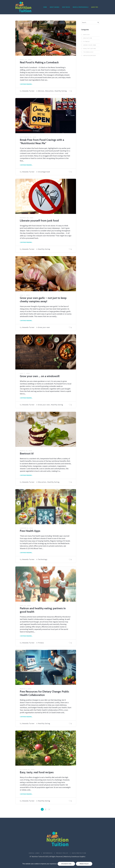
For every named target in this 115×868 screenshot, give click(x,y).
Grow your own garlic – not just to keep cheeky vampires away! (43, 300)
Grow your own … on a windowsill (40, 376)
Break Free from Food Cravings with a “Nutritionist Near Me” (42, 142)
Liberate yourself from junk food (39, 221)
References (48, 853)
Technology (43, 559)
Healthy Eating (61, 91)
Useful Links (34, 853)
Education (49, 91)
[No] (113, 864)
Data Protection (79, 853)
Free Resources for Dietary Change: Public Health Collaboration (45, 693)
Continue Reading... (26, 84)
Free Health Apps (30, 531)
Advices (41, 91)
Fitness (41, 643)
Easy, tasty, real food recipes (37, 772)
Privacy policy (84, 864)
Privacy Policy (62, 853)
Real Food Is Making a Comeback (39, 62)
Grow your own (44, 327)
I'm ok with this (66, 864)
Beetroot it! (27, 453)
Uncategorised (44, 172)
